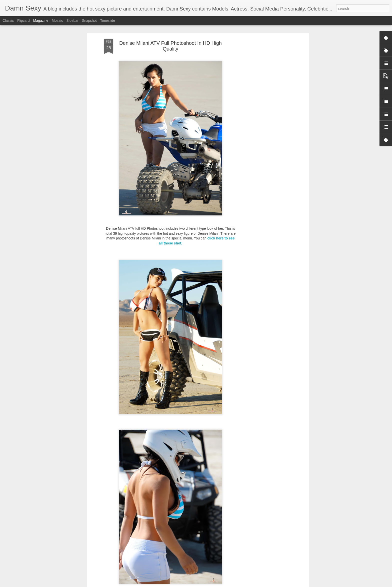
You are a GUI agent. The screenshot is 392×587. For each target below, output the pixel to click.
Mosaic (57, 21)
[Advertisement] (264, 107)
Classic (8, 21)
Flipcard (23, 21)
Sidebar (72, 21)
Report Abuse (226, 584)
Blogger (212, 584)
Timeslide (108, 21)
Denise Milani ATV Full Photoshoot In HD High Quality (170, 35)
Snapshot (89, 21)
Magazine (41, 21)
